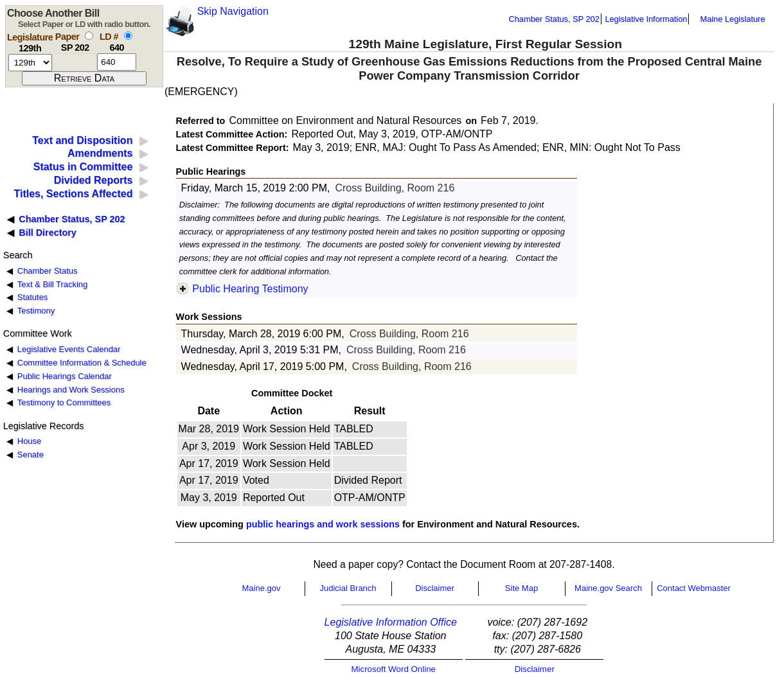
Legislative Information (646, 19)
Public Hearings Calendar (65, 376)
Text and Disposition (82, 140)
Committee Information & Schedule (82, 363)
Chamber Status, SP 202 (554, 19)
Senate (31, 454)
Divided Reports (94, 180)
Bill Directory (48, 233)
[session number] (30, 63)
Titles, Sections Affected (73, 194)
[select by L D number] (128, 36)
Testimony (36, 311)
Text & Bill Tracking (52, 284)
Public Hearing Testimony (250, 289)
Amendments (100, 153)
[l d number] (117, 62)
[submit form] (84, 78)
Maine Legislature (732, 19)
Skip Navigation (233, 11)
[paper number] (75, 62)
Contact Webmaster (694, 588)
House (29, 441)
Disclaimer (435, 588)
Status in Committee (83, 167)
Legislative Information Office (391, 622)
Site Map (521, 588)
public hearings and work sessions (323, 524)
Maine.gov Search (608, 588)
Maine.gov (262, 588)
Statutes (33, 297)
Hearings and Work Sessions (71, 390)
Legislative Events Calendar (69, 349)
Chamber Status (48, 271)
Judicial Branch (348, 588)
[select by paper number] (89, 36)
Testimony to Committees (64, 402)
